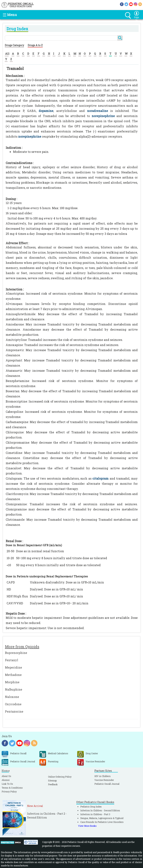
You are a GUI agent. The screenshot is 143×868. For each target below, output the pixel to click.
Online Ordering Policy (60, 777)
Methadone (13, 675)
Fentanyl (12, 660)
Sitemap (52, 780)
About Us (6, 776)
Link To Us (7, 784)
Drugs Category (14, 45)
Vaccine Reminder (104, 780)
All (7, 54)
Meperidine (13, 667)
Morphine (12, 682)
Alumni (6, 780)
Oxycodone (13, 704)
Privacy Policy (9, 791)
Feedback (53, 784)
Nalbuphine (14, 689)
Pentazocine (14, 711)
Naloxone (12, 697)
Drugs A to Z (35, 45)
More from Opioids (22, 647)
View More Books (87, 826)
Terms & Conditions (12, 788)
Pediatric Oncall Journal (107, 784)
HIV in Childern (102, 776)
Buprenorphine (16, 653)
